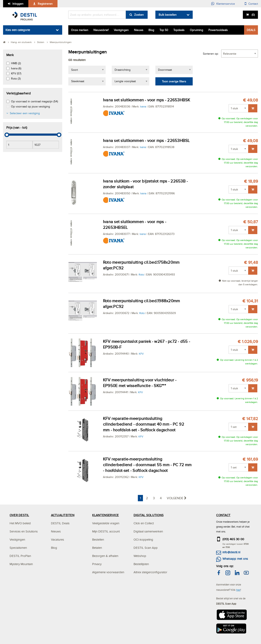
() (253, 15)
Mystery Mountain (21, 564)
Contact (253, 4)
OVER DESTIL (19, 515)
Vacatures (58, 539)
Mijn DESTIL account (106, 531)
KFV (141, 354)
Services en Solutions (24, 531)
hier (238, 590)
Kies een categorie (18, 30)
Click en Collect (144, 523)
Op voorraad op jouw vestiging (30, 106)
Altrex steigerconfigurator (150, 572)
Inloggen (18, 4)
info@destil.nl (231, 552)
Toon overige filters (174, 81)
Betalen (97, 548)
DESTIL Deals (60, 523)
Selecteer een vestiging (25, 113)
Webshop (140, 556)
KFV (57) (16, 73)
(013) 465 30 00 (233, 539)
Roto (141, 274)
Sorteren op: (211, 54)
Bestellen (98, 539)
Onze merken (80, 30)
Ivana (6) (16, 68)
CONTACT (223, 515)
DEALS (251, 30)
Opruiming (196, 30)
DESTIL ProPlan (20, 556)
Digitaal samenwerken (148, 531)
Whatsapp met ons (235, 559)
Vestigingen (121, 30)
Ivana (143, 106)
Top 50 (164, 30)
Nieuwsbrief (101, 30)
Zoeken (139, 15)
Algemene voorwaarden (108, 572)
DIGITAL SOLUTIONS (149, 515)
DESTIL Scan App (146, 548)
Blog (151, 30)
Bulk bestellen (168, 15)
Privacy (97, 564)
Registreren (45, 4)
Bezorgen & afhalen (105, 556)
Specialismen (18, 548)
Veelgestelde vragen (106, 523)
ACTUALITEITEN (63, 515)
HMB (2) (16, 63)
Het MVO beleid (20, 523)
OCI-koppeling (143, 539)
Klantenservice (226, 4)
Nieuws (139, 30)
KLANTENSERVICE (105, 515)
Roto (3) (16, 79)
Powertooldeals (218, 30)
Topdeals (179, 30)
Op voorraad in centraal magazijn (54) (34, 101)
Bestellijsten (141, 564)
